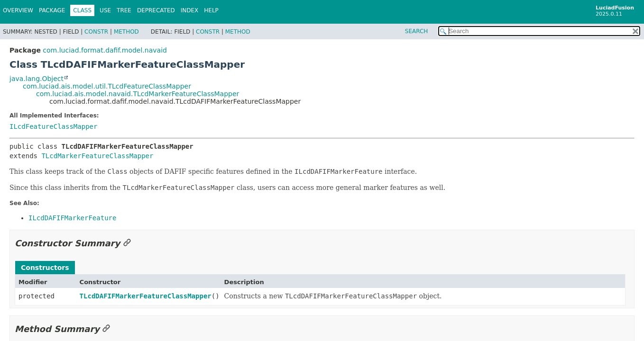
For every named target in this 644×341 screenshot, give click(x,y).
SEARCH (417, 31)
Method (126, 32)
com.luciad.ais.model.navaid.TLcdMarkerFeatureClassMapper (138, 94)
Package (52, 10)
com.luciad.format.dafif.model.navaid (105, 50)
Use (105, 10)
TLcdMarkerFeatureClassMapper (97, 156)
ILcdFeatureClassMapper (53, 126)
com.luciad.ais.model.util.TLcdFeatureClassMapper (107, 86)
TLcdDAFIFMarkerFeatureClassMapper (146, 296)
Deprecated (156, 10)
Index (190, 10)
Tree (124, 10)
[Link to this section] (127, 243)
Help (211, 10)
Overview (18, 10)
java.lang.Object (37, 79)
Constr (96, 32)
